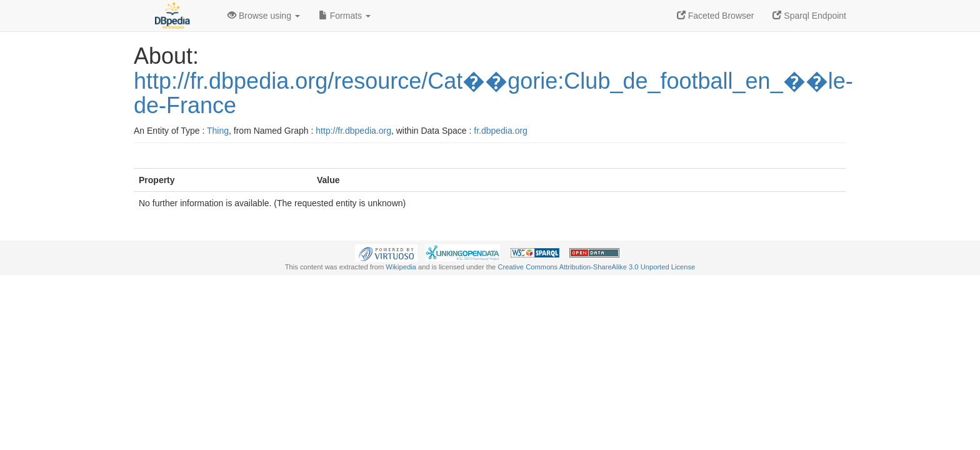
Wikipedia (401, 267)
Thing (218, 131)
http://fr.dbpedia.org (353, 131)
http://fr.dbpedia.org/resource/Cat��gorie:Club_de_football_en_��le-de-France (493, 93)
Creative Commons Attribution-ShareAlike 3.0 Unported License (596, 267)
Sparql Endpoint (809, 16)
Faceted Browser (716, 16)
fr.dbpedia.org (501, 131)
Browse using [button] (264, 16)
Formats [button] (345, 16)
